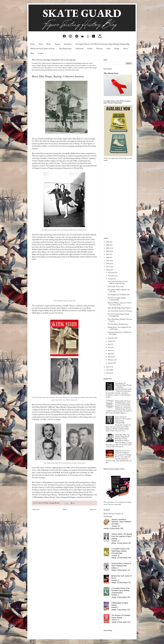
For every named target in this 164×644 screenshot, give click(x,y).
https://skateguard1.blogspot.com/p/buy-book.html (74, 497)
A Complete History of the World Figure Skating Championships (121, 551)
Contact (41, 53)
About (125, 48)
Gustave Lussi (85, 409)
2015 (108, 367)
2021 (108, 254)
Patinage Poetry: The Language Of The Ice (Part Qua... (119, 328)
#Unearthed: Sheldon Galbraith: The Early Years (119, 290)
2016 (108, 270)
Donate (117, 48)
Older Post (93, 509)
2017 (108, 267)
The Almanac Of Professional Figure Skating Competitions (123, 385)
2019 (108, 260)
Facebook (43, 490)
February (111, 360)
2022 (108, 251)
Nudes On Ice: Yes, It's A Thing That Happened (123, 452)
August (110, 341)
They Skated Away (65, 48)
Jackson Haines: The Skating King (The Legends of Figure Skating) (122, 536)
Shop (32, 53)
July (109, 344)
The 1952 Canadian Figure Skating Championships (118, 315)
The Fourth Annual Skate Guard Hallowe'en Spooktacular (118, 282)
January (111, 363)
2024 (108, 245)
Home (33, 44)
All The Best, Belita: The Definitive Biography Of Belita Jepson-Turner (122, 437)
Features (57, 44)
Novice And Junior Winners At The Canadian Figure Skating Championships (123, 420)
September (111, 338)
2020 (108, 257)
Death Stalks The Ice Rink (116, 286)
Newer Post (36, 509)
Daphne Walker (44, 310)
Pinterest (56, 490)
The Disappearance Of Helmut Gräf (119, 295)
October (111, 279)
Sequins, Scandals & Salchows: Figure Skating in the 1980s (121, 522)
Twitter (50, 490)
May (110, 350)
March (110, 357)
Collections (79, 48)
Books (49, 44)
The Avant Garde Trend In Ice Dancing (120, 311)
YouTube (65, 490)
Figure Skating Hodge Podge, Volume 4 (119, 308)
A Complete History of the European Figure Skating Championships (121, 591)
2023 (108, 248)
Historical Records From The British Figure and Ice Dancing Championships (123, 403)
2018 (108, 264)
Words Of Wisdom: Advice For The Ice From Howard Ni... (120, 304)
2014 (108, 370)
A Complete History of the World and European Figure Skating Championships (103, 44)
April (110, 354)
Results (90, 48)
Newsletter (68, 44)
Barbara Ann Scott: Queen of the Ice (43, 48)
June (110, 347)
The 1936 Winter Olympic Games (118, 324)
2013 (108, 373)
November (111, 276)
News (41, 44)
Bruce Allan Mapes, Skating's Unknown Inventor (120, 320)
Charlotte (35, 144)
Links (108, 48)
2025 (108, 242)
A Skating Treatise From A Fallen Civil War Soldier (119, 333)
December (111, 273)
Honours (99, 48)
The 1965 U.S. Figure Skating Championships (117, 299)
